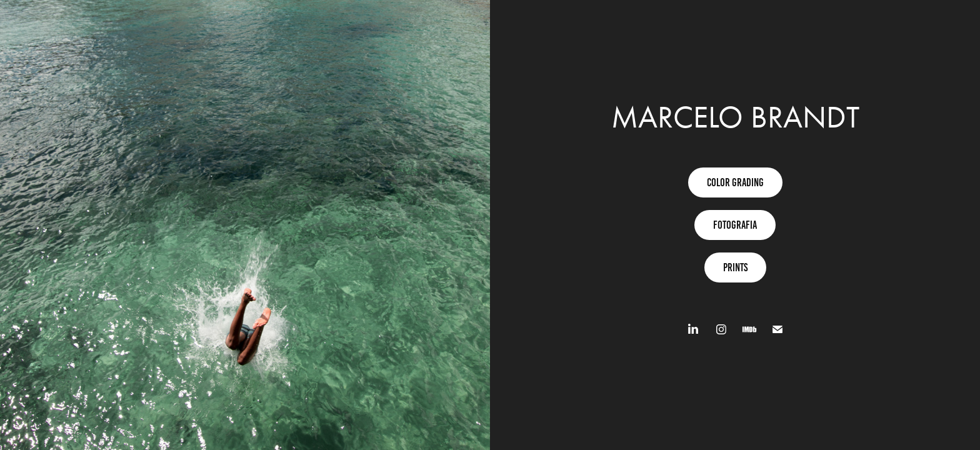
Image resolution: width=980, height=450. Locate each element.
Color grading (735, 182)
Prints (735, 267)
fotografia (735, 225)
